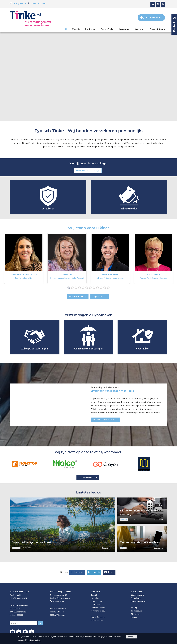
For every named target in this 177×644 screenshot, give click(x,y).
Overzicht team (76, 296)
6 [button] (87, 288)
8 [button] (94, 288)
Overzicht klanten (86, 477)
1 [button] (69, 288)
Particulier (95, 598)
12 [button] (109, 288)
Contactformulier (98, 617)
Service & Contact (98, 608)
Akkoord (132, 637)
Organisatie (98, 296)
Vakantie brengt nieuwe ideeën (33, 542)
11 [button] (105, 288)
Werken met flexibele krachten (140, 542)
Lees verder (107, 548)
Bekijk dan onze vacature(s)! (88, 170)
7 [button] (91, 288)
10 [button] (102, 288)
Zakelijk (94, 595)
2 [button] (73, 288)
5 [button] (84, 288)
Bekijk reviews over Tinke (104, 420)
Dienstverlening (138, 595)
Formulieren (136, 598)
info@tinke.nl (20, 4)
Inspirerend (95, 604)
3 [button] (76, 288)
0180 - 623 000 (39, 4)
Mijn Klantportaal (98, 611)
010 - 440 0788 (58, 601)
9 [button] (98, 288)
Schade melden (97, 620)
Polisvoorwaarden (139, 601)
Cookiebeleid (137, 611)
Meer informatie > (33, 640)
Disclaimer (135, 614)
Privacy (134, 617)
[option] (24, 258)
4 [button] (80, 288)
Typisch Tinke (96, 601)
